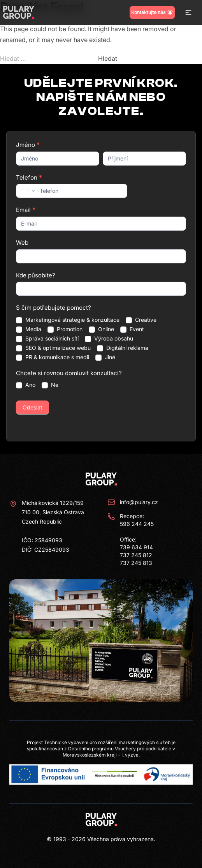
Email (25, 210)
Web (22, 243)
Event (132, 329)
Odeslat (32, 407)
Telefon (29, 177)
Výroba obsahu (109, 339)
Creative (141, 320)
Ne (50, 385)
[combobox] (27, 191)
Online (101, 329)
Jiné (105, 357)
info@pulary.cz (133, 502)
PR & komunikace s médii (53, 357)
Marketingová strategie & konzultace (68, 320)
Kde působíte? (36, 275)
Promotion (65, 329)
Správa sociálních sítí (47, 339)
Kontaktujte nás (152, 12)
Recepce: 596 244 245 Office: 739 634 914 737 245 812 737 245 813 (131, 539)
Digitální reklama (123, 348)
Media (29, 329)
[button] (188, 12)
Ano (26, 385)
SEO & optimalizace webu (53, 348)
